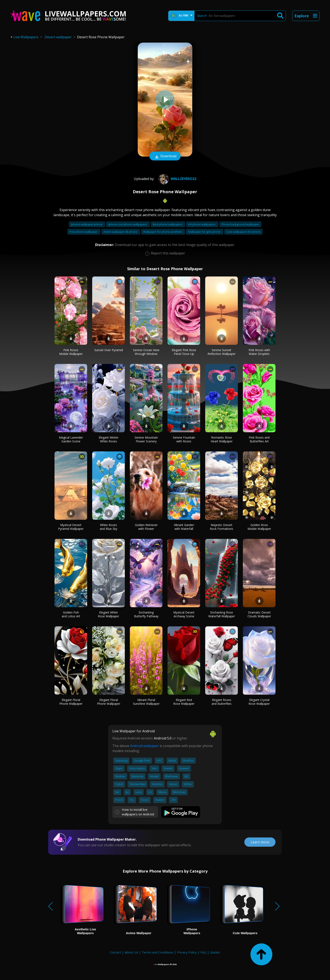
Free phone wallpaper (84, 232)
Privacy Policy (187, 952)
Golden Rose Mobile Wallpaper (259, 527)
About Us (131, 952)
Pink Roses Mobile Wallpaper (71, 352)
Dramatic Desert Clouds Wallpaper (259, 614)
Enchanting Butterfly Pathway (146, 614)
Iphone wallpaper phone (87, 224)
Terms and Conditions (158, 952)
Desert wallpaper (58, 37)
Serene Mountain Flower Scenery (146, 439)
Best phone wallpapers (168, 224)
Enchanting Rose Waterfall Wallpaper (222, 614)
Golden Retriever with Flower (146, 527)
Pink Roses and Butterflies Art (259, 439)
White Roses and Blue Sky (108, 527)
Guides (215, 952)
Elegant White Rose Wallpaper (108, 614)
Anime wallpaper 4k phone (121, 232)
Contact (115, 952)
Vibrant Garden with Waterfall (184, 527)
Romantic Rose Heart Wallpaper (222, 439)
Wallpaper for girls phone (205, 232)
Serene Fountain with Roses (184, 439)
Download (165, 156)
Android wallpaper (144, 746)
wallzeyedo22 (177, 179)
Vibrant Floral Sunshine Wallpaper (146, 702)
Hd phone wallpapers (202, 224)
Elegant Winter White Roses (109, 439)
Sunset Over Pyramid (109, 350)
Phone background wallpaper (240, 224)
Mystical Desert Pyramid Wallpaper (71, 527)
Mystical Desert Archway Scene (184, 614)
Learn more (260, 842)
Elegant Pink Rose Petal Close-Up (184, 352)
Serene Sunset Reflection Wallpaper (222, 352)
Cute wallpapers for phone (243, 232)
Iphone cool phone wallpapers (128, 224)
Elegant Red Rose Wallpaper (184, 702)
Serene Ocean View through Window (146, 352)
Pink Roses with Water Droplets (259, 352)
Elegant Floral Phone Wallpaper (71, 702)
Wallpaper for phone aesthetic (163, 232)
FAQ (203, 952)
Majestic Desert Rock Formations (222, 527)
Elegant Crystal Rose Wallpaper (259, 702)
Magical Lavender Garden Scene (71, 439)
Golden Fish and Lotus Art (71, 614)
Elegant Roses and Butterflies (222, 702)
